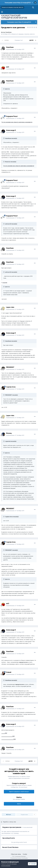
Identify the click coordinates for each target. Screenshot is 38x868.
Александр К (11, 130)
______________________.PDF (9, 739)
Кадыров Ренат (12, 116)
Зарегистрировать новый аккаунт (19, 792)
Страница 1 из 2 (19, 40)
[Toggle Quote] (4, 89)
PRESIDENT (10, 367)
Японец (9, 433)
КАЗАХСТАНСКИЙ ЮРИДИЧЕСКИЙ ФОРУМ (14, 17)
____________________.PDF (8, 736)
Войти (19, 804)
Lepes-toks (10, 307)
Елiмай (9, 672)
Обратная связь (16, 854)
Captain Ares (11, 387)
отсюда (5, 282)
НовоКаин (8, 32)
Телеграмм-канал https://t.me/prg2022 (18, 3)
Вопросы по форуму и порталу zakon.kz (23, 34)
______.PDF (4, 733)
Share (9, 815)
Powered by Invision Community (19, 858)
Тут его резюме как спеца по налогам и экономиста (17, 122)
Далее (31, 40)
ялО (8, 67)
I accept (32, 864)
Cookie (25, 854)
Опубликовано (15, 49)
